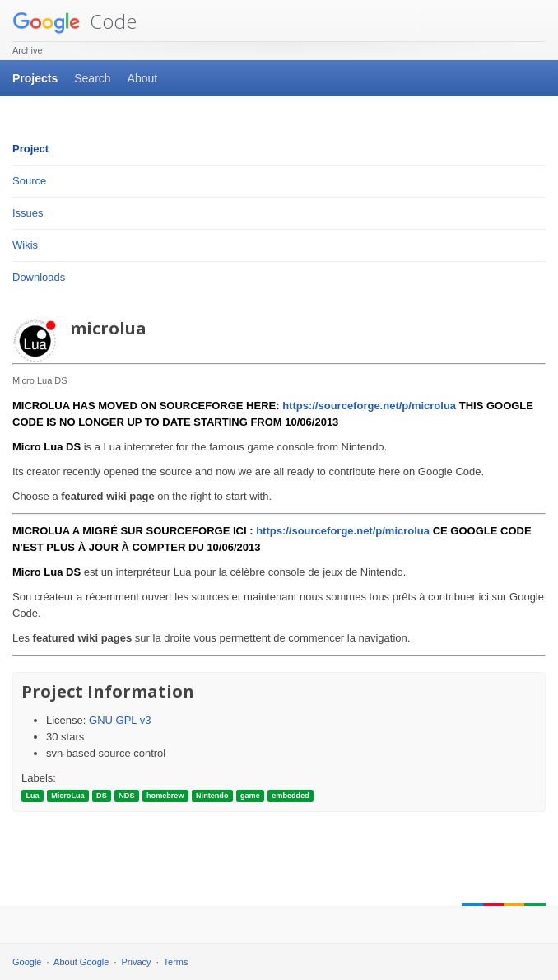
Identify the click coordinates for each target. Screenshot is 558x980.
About (143, 78)
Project (30, 149)
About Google (81, 962)
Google (27, 962)
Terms (176, 962)
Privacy (137, 962)
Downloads (39, 277)
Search (92, 78)
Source (29, 181)
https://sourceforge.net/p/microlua (369, 406)
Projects (35, 78)
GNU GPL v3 (120, 720)
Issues (28, 213)
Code (74, 21)
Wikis (25, 245)
